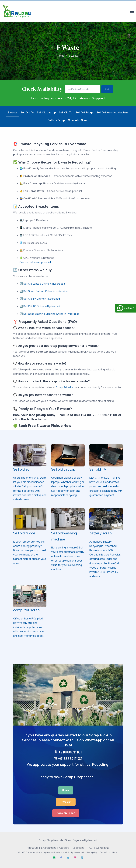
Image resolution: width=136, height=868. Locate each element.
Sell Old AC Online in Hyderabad (42, 306)
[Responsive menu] (132, 12)
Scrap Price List (65, 387)
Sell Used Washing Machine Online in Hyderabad (51, 314)
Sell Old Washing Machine (113, 112)
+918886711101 (68, 752)
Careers (64, 848)
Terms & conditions (109, 852)
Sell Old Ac (27, 112)
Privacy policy (91, 852)
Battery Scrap (56, 120)
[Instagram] (75, 858)
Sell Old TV (66, 112)
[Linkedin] (82, 858)
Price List (66, 802)
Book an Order (66, 813)
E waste (13, 112)
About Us (32, 848)
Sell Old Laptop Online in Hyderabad (44, 284)
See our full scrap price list (35, 262)
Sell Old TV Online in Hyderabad (42, 299)
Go (107, 89)
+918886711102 (68, 759)
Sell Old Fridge (84, 112)
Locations (78, 848)
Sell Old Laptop (46, 112)
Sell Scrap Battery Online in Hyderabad (46, 291)
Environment (49, 848)
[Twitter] (68, 858)
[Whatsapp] (54, 858)
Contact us (103, 848)
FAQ (90, 848)
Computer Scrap (78, 120)
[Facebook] (61, 858)
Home (61, 56)
